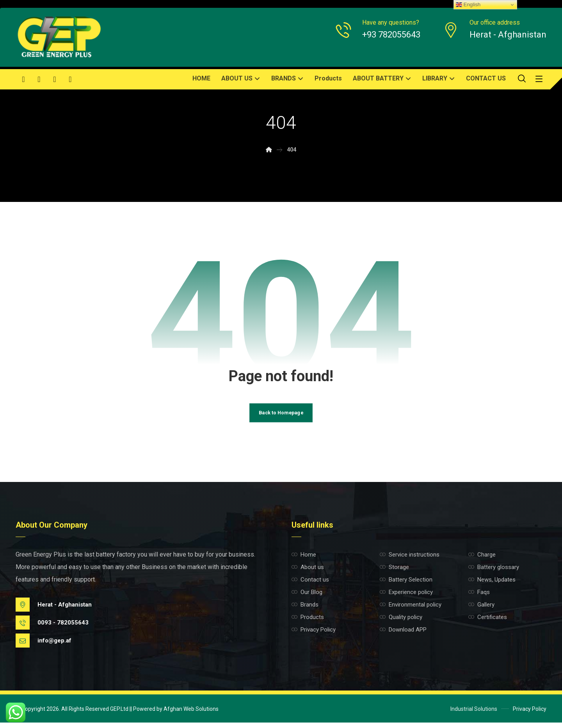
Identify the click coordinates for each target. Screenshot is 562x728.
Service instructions (410, 560)
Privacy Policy (314, 635)
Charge (482, 560)
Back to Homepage (281, 417)
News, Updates (492, 585)
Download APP (403, 635)
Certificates (488, 623)
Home (304, 560)
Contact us (310, 585)
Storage (394, 573)
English (468, 5)
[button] (23, 79)
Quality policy (401, 623)
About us (308, 573)
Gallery (481, 610)
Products (308, 623)
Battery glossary (494, 573)
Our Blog (307, 598)
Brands (305, 610)
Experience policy (406, 598)
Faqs (479, 598)
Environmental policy (411, 610)
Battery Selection (406, 585)
